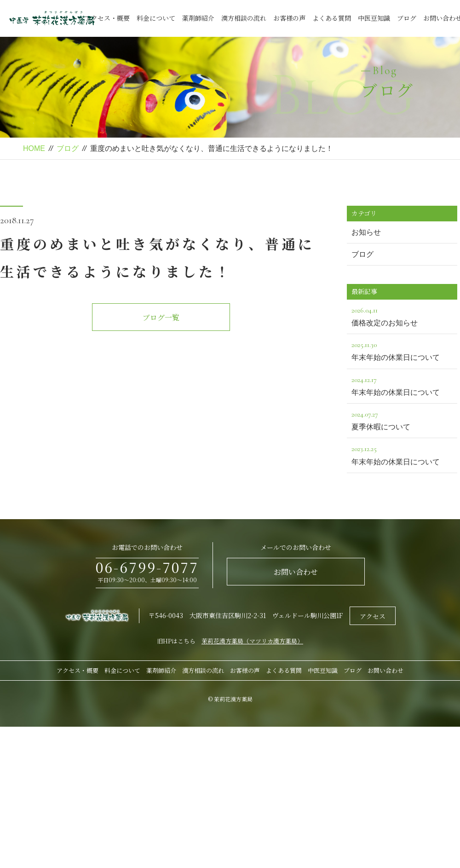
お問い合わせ (296, 572)
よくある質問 (332, 18)
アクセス (373, 616)
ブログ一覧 (161, 317)
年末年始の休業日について (402, 350)
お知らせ (366, 232)
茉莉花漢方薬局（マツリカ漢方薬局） (252, 641)
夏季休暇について (402, 420)
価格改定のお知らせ (402, 315)
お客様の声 (289, 18)
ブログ (407, 18)
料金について (156, 18)
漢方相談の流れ (244, 18)
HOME (34, 148)
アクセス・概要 (107, 18)
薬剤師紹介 (198, 18)
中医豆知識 (374, 18)
